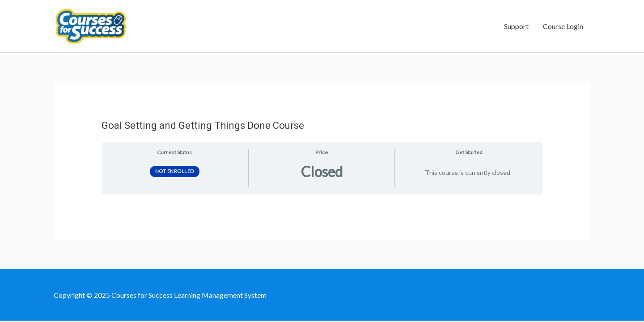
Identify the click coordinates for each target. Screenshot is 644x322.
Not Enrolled (175, 171)
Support (516, 26)
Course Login (563, 26)
